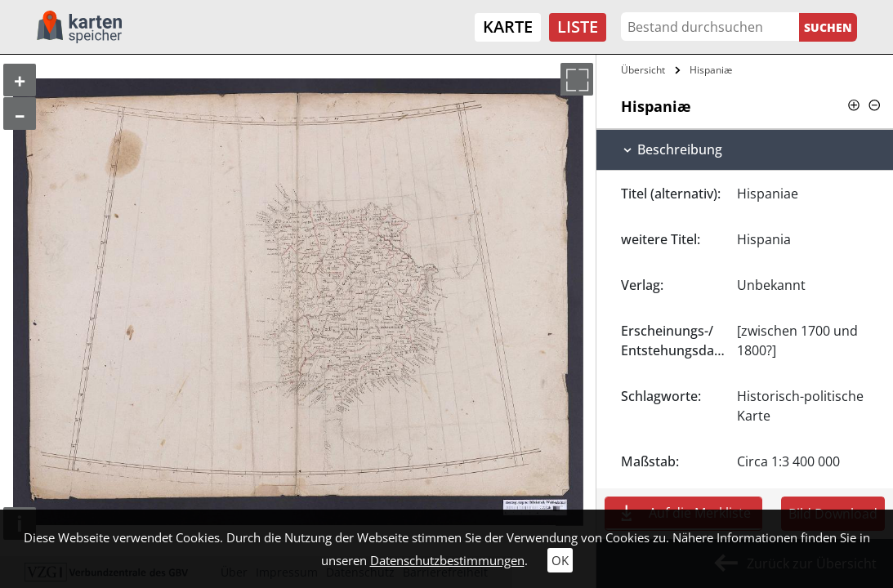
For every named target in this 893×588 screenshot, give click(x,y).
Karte (508, 27)
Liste (578, 27)
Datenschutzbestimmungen (447, 560)
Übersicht (643, 70)
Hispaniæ (711, 70)
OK (560, 560)
